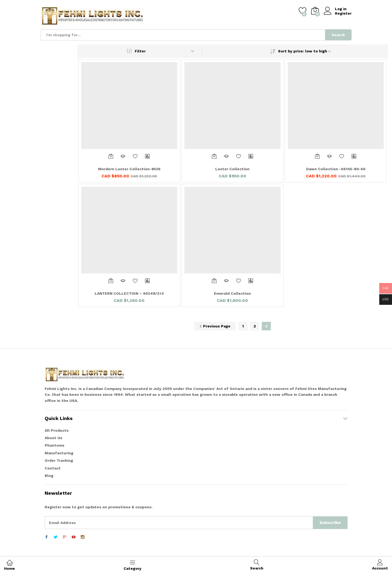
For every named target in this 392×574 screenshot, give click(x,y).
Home (9, 565)
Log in (335, 9)
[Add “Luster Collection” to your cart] (214, 156)
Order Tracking (59, 460)
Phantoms (54, 445)
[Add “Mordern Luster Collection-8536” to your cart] (111, 156)
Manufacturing (59, 453)
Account (380, 565)
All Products (57, 430)
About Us (53, 438)
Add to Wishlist (135, 156)
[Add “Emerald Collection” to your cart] (214, 281)
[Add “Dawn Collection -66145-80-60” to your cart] (317, 156)
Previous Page (215, 326)
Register (343, 13)
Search (338, 35)
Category (132, 565)
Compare (147, 156)
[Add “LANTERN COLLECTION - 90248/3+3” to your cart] (111, 281)
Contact (53, 468)
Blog (49, 476)
